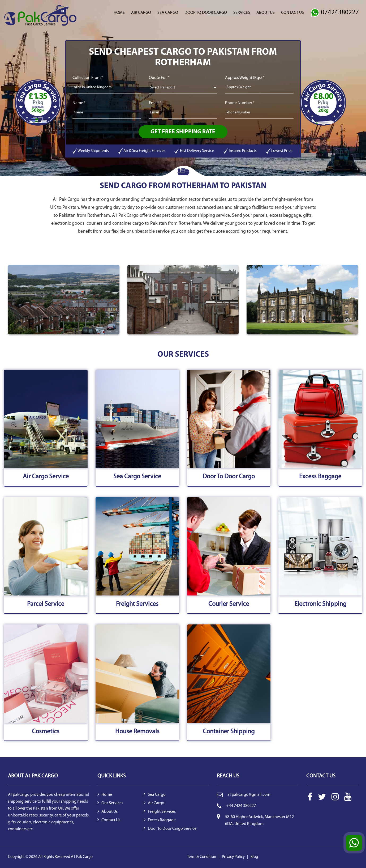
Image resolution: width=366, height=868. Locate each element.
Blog (254, 857)
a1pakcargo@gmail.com (249, 795)
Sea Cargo (168, 13)
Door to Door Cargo (206, 13)
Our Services (110, 803)
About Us (266, 13)
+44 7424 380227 (241, 806)
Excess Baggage (160, 820)
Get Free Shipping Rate (183, 132)
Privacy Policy (233, 857)
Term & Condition (202, 857)
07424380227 (335, 13)
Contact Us (292, 13)
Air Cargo (141, 13)
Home (119, 13)
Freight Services (160, 812)
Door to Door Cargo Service (170, 829)
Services (242, 13)
